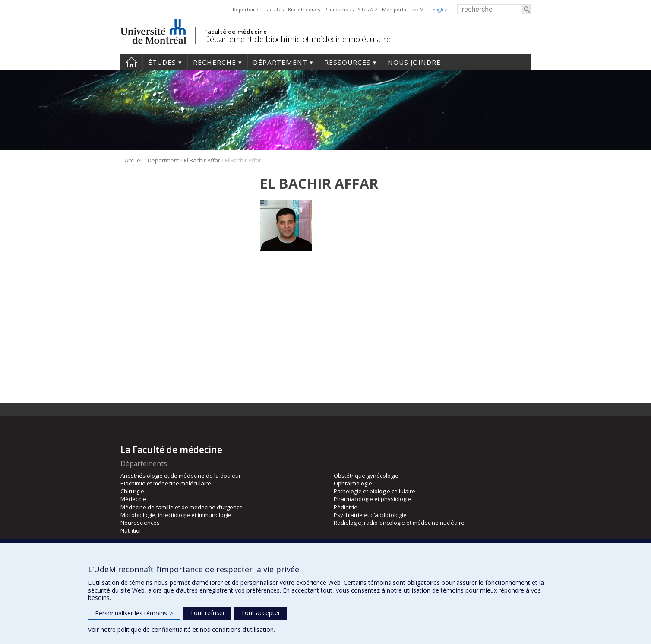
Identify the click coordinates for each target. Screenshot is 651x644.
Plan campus (339, 9)
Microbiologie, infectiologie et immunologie (176, 515)
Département (280, 62)
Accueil (131, 62)
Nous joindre (414, 62)
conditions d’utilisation (243, 630)
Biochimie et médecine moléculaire (166, 483)
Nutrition (132, 530)
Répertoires (246, 9)
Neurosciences (140, 523)
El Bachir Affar (202, 160)
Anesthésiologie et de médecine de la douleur (181, 476)
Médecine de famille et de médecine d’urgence (182, 507)
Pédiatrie (346, 507)
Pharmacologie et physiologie (372, 499)
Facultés (274, 9)
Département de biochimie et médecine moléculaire (297, 39)
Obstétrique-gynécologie (366, 476)
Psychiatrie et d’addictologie (370, 515)
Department (163, 160)
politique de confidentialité (154, 630)
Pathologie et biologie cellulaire (374, 491)
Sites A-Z (368, 9)
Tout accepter (261, 613)
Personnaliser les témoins (134, 613)
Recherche (215, 62)
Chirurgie (132, 491)
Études (162, 62)
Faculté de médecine (235, 32)
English (441, 9)
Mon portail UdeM (403, 9)
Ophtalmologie (353, 483)
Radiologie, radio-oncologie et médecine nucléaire (399, 523)
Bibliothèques (304, 9)
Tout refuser (207, 613)
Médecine (133, 499)
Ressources (348, 62)
